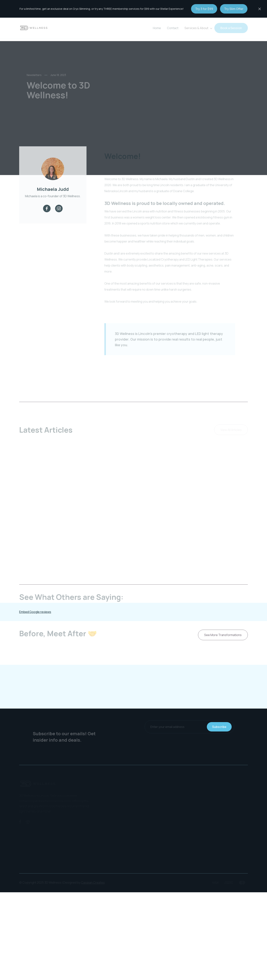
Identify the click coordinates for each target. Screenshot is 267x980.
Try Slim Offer (234, 9)
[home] (34, 28)
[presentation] (190, 745)
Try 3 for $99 (204, 9)
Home (157, 28)
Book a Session (231, 28)
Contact (173, 28)
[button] (198, 28)
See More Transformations (223, 635)
